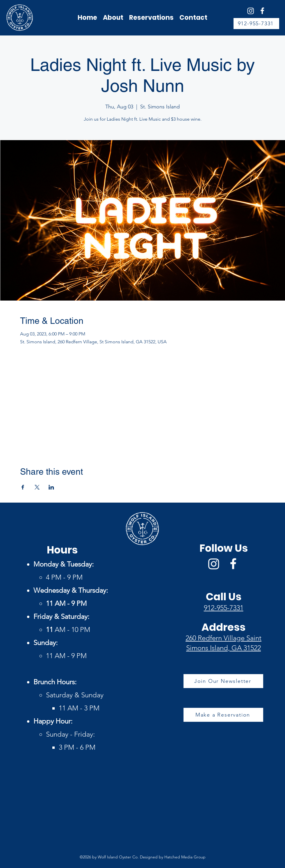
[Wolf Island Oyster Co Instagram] (251, 11)
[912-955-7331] (256, 24)
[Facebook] (262, 11)
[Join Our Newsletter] (223, 681)
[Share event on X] (37, 487)
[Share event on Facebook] (23, 487)
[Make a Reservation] (223, 715)
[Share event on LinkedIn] (51, 487)
